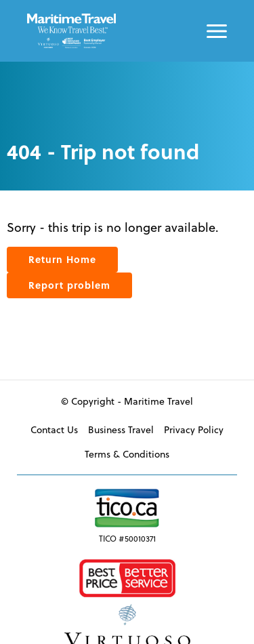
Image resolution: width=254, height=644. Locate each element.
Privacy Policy (194, 429)
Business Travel (121, 429)
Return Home (62, 259)
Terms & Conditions (127, 454)
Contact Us (54, 429)
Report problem (69, 285)
